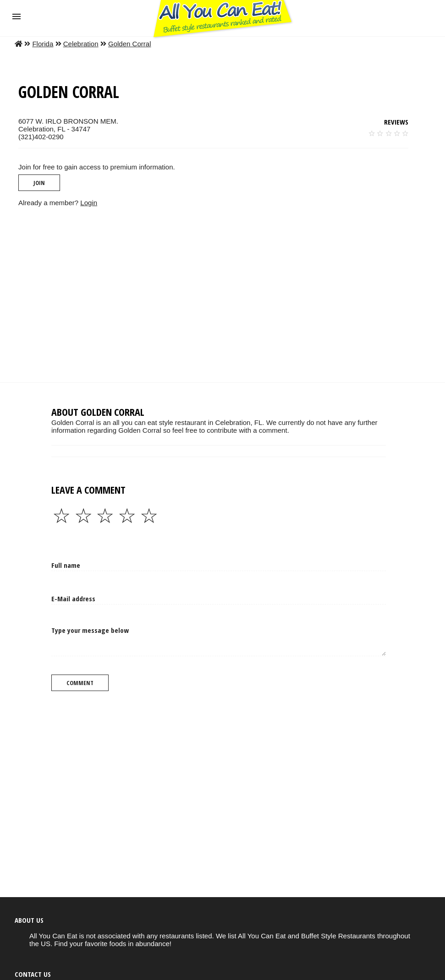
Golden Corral (130, 44)
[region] (215, 294)
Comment (80, 683)
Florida (43, 44)
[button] (16, 16)
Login (89, 203)
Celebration (81, 44)
